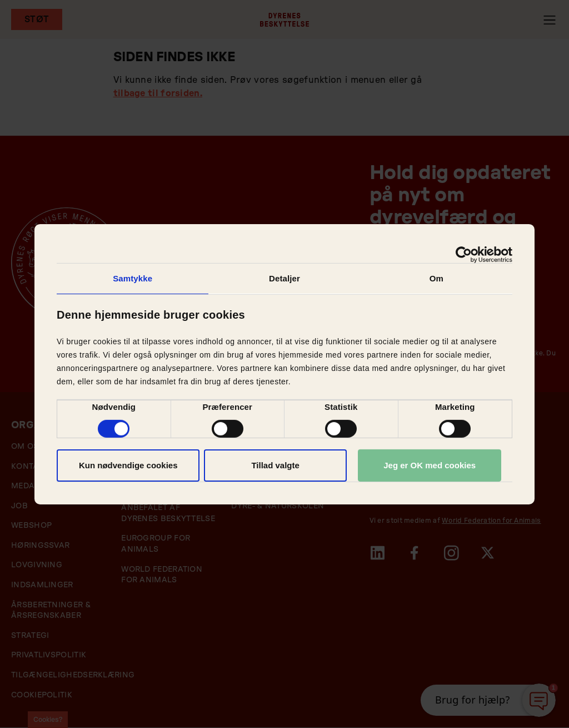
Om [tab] (436, 278)
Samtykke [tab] (133, 278)
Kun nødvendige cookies (128, 465)
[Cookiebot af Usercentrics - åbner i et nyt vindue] (464, 254)
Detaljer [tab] (284, 278)
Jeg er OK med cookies (430, 465)
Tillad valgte (275, 465)
